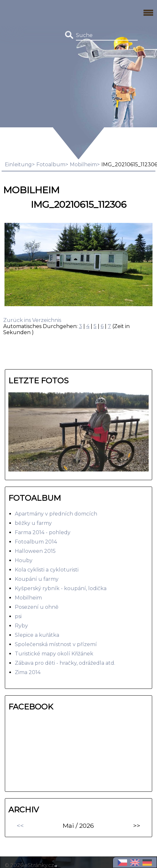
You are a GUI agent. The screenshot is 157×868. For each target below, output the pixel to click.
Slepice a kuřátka (37, 635)
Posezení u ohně (37, 607)
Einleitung (18, 164)
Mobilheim (83, 164)
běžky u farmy (33, 523)
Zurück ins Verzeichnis (32, 320)
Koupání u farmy (37, 579)
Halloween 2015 (35, 551)
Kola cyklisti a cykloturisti (47, 570)
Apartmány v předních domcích (56, 514)
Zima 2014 (28, 672)
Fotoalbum (51, 164)
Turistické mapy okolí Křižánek (54, 654)
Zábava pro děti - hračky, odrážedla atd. (65, 663)
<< (20, 826)
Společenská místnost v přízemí (56, 644)
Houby (24, 560)
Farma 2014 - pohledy (43, 532)
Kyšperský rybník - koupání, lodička (61, 588)
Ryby (21, 626)
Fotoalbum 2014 (36, 542)
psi (18, 616)
